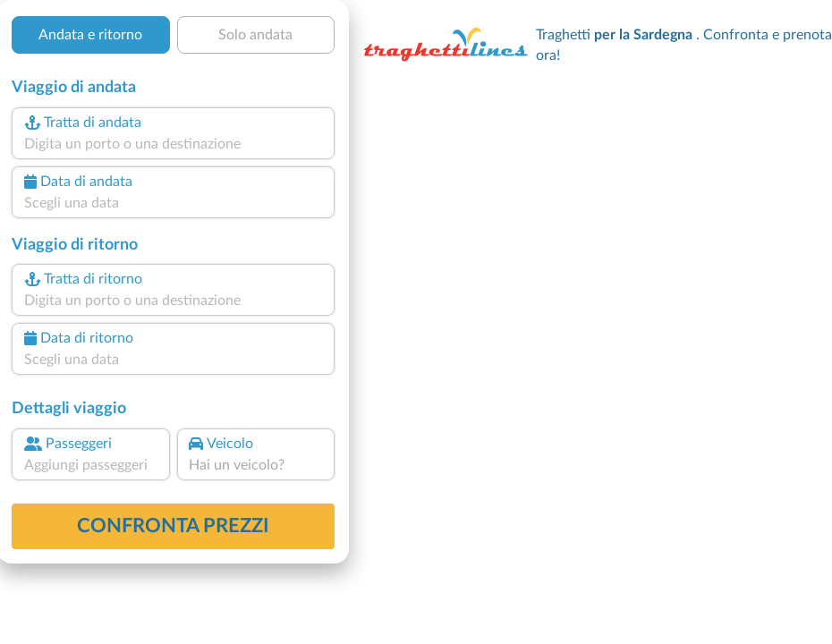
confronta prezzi (173, 526)
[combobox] (174, 144)
